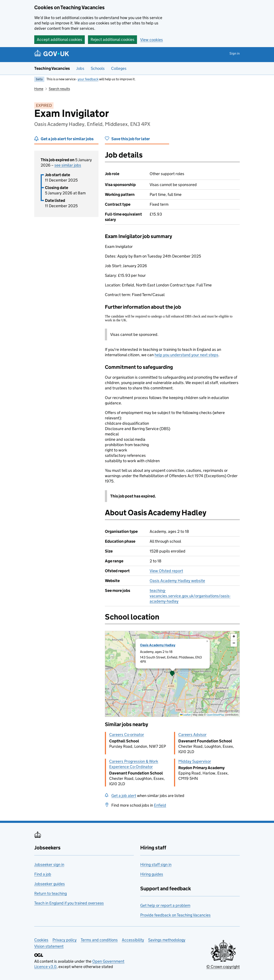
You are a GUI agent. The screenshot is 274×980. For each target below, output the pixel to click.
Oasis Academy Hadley (158, 645)
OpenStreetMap (215, 715)
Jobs (80, 68)
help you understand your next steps (186, 355)
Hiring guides (152, 874)
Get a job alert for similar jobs (67, 139)
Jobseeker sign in (49, 865)
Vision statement (49, 946)
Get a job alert (124, 796)
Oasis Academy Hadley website (177, 581)
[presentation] (172, 674)
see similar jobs (68, 165)
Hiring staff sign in (156, 865)
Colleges (119, 68)
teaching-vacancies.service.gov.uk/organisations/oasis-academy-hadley (190, 596)
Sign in (235, 53)
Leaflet (185, 715)
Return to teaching (51, 893)
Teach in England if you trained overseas (69, 903)
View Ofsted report (166, 571)
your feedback (88, 79)
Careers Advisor (192, 735)
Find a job (43, 874)
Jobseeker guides (50, 884)
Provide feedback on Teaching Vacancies (175, 915)
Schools (98, 68)
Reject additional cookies (112, 39)
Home (39, 89)
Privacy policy (65, 940)
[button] (172, 674)
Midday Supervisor (195, 761)
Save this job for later (131, 139)
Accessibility (133, 940)
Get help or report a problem (165, 905)
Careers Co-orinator (127, 735)
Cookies (41, 940)
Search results (59, 89)
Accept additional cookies (60, 39)
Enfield (160, 805)
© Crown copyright (223, 967)
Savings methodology (167, 940)
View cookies (152, 40)
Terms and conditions (99, 940)
